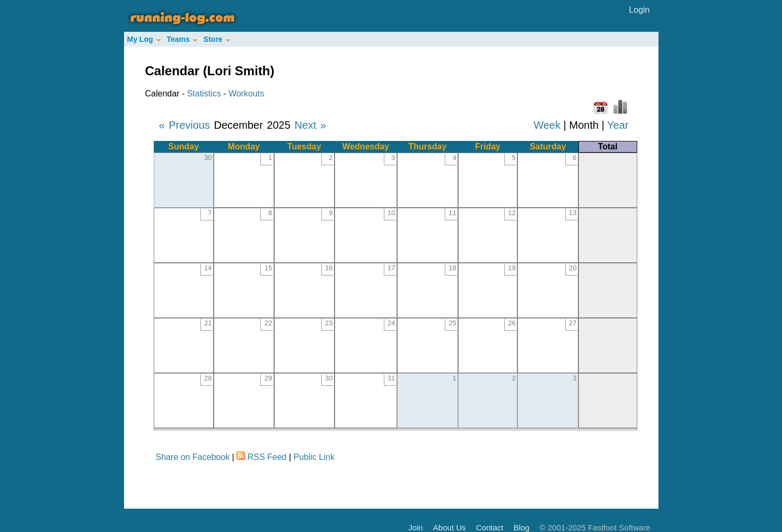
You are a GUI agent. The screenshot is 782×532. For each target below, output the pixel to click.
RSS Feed (267, 457)
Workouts (246, 94)
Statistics (204, 94)
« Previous (185, 125)
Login (639, 10)
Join (416, 527)
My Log (144, 39)
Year (618, 125)
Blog (522, 527)
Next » (310, 125)
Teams (182, 39)
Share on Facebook (193, 457)
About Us (450, 527)
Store (217, 39)
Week (547, 125)
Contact (490, 527)
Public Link (314, 457)
